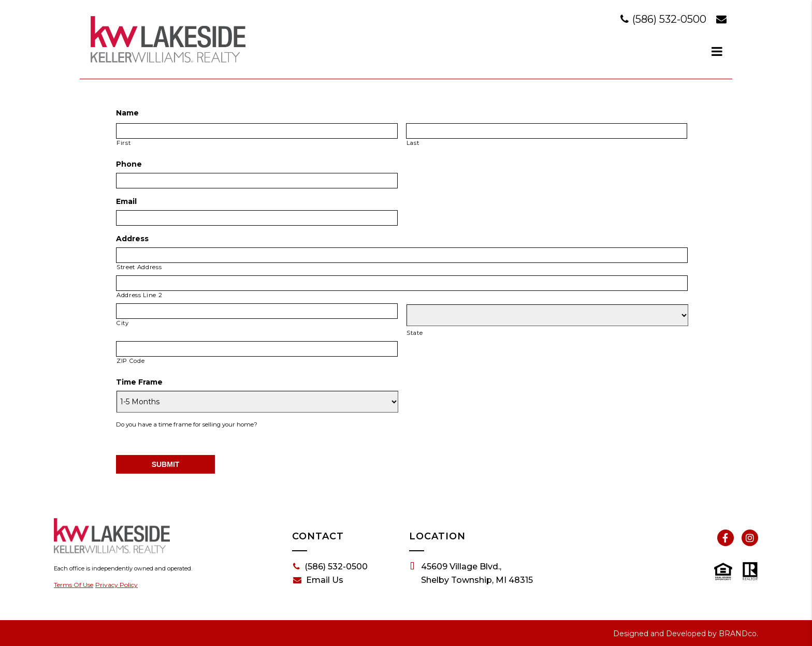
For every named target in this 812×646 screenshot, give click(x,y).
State (415, 333)
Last (413, 143)
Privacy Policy (117, 585)
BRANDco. (738, 634)
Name (127, 113)
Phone (129, 164)
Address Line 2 (139, 295)
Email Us (318, 580)
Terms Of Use (74, 585)
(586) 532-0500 (665, 19)
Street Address (139, 267)
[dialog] (717, 51)
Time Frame (139, 382)
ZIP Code (130, 361)
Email (126, 201)
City (123, 323)
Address (132, 239)
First (124, 143)
